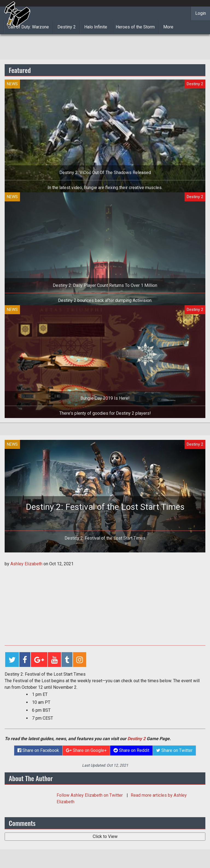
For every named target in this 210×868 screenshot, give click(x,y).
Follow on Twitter (90, 795)
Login (201, 13)
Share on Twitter (174, 750)
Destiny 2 (67, 27)
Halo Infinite (96, 27)
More (168, 27)
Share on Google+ (86, 750)
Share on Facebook (38, 750)
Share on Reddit (131, 750)
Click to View (105, 836)
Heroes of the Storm (135, 27)
